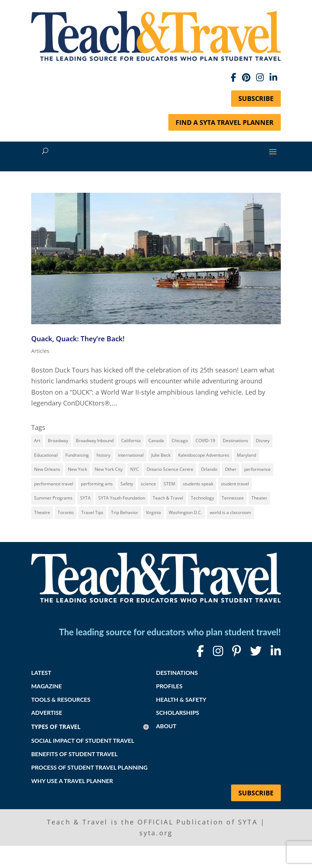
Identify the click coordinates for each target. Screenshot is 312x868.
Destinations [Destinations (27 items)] (235, 441)
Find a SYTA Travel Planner (225, 122)
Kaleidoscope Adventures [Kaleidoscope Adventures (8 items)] (204, 455)
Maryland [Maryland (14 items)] (247, 455)
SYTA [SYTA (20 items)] (85, 498)
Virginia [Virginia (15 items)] (153, 512)
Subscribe (256, 98)
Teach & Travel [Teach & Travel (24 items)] (168, 498)
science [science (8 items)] (148, 484)
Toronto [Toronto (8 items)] (66, 512)
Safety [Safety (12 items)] (127, 484)
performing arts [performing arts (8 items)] (97, 484)
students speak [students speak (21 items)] (198, 484)
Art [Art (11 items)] (37, 441)
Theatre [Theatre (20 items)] (42, 512)
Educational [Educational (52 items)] (46, 455)
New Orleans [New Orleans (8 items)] (47, 469)
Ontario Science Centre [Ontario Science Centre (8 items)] (170, 469)
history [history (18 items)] (103, 455)
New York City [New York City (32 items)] (109, 469)
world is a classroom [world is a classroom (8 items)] (230, 512)
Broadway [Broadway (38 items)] (58, 441)
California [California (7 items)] (131, 441)
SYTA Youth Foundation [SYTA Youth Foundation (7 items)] (122, 498)
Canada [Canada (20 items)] (156, 441)
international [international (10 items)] (131, 455)
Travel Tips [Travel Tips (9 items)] (92, 512)
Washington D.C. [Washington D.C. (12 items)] (185, 512)
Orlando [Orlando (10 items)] (209, 469)
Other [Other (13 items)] (231, 469)
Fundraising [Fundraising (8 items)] (77, 455)
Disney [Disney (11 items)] (263, 441)
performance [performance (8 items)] (257, 469)
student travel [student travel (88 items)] (235, 484)
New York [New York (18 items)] (77, 469)
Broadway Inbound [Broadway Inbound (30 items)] (95, 441)
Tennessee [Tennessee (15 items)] (233, 498)
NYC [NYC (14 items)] (135, 469)
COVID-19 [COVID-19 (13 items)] (205, 441)
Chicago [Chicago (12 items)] (180, 441)
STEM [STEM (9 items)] (169, 484)
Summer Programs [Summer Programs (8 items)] (53, 498)
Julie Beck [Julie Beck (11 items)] (161, 455)
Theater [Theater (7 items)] (259, 498)
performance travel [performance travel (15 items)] (54, 484)
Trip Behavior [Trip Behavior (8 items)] (125, 512)
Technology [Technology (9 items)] (202, 498)
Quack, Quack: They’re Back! (78, 339)
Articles (40, 351)
